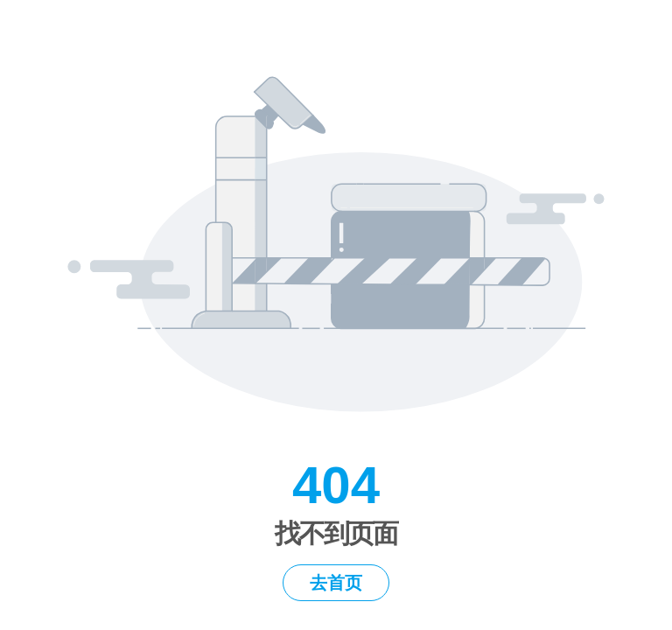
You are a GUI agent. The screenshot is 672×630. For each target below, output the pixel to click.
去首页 (336, 583)
